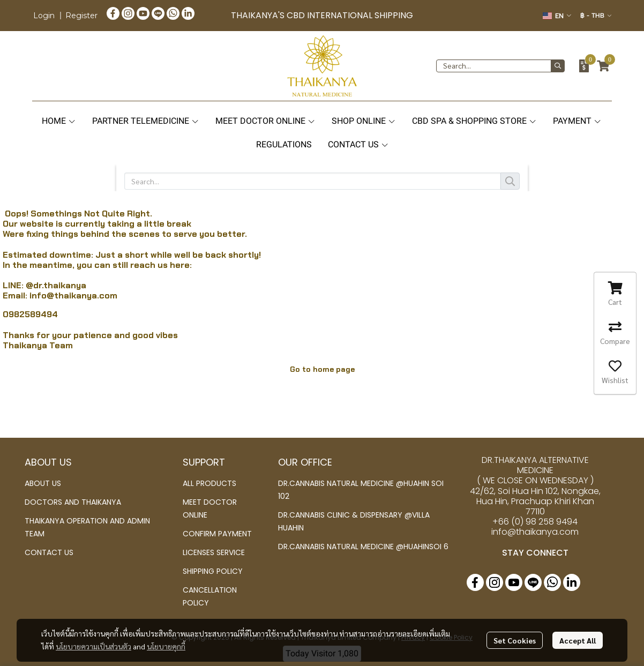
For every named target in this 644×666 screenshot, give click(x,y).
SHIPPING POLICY (213, 571)
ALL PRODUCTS (209, 483)
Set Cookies (515, 640)
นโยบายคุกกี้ (166, 646)
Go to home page (322, 369)
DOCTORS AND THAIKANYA (73, 502)
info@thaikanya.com (73, 295)
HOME (59, 121)
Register (81, 16)
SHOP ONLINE (364, 121)
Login (44, 16)
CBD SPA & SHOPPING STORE (474, 121)
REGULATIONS (284, 144)
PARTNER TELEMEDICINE (146, 121)
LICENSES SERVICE (214, 552)
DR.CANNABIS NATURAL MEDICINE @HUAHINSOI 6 (363, 547)
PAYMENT (577, 121)
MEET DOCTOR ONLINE (265, 121)
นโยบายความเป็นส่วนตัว (93, 646)
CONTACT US (358, 144)
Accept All (578, 640)
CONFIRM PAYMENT (217, 534)
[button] (557, 16)
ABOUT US (43, 483)
